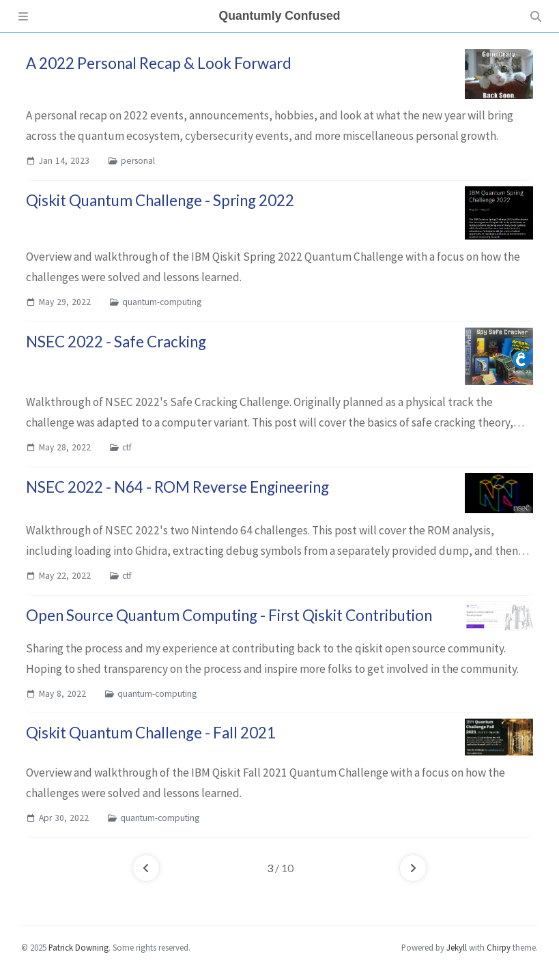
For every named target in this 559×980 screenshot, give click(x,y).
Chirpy (499, 947)
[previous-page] (146, 868)
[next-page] (413, 868)
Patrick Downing (78, 947)
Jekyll (457, 947)
